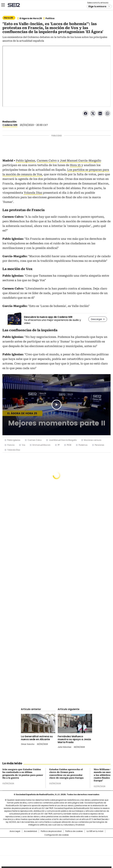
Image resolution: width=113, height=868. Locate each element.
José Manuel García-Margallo (80, 161)
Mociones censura (93, 440)
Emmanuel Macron (41, 445)
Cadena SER (14, 5)
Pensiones (99, 445)
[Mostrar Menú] (3, 5)
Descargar (97, 319)
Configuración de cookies (57, 835)
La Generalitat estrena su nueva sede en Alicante (37, 738)
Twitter (93, 113)
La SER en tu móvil (95, 831)
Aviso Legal (15, 831)
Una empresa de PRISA (56, 845)
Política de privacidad (51, 831)
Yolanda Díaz (33, 193)
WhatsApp (108, 113)
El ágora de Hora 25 (31, 18)
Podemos (83, 445)
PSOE (69, 445)
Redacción (9, 122)
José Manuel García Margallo (63, 440)
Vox (24, 445)
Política (50, 18)
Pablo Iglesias (26, 161)
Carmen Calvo (47, 161)
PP (59, 445)
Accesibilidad (30, 831)
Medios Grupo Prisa (57, 852)
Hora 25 (76, 165)
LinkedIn (100, 113)
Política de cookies (74, 831)
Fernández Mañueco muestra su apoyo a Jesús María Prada (74, 739)
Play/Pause (56, 405)
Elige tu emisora (97, 6)
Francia (11, 445)
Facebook (86, 113)
